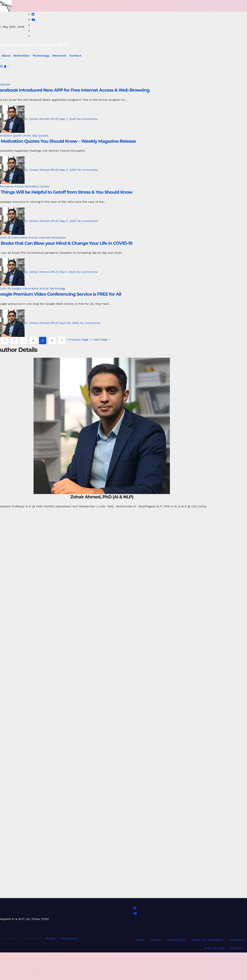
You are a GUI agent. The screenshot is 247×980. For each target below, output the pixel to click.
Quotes (43, 136)
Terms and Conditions (208, 940)
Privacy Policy (177, 940)
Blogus (51, 938)
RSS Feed (237, 948)
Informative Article (25, 238)
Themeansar (70, 938)
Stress (45, 186)
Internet (45, 238)
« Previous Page (77, 340)
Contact (75, 56)
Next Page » (102, 340)
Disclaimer (237, 940)
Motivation (22, 56)
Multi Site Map (214, 948)
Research (59, 56)
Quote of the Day (26, 136)
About (6, 56)
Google (17, 288)
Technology (41, 56)
